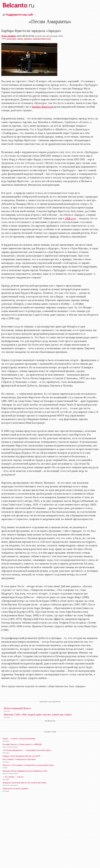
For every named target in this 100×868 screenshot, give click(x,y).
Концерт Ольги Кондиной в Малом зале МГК (21, 756)
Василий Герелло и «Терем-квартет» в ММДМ (22, 744)
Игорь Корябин (8, 36)
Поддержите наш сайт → (21, 15)
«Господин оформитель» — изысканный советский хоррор (27, 750)
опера (20, 39)
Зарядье (28, 39)
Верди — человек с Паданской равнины (19, 738)
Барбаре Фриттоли (42, 107)
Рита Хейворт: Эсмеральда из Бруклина (19, 759)
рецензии (11, 39)
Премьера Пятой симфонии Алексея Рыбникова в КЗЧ (25, 771)
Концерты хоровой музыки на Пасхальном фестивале (25, 783)
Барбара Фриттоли (42, 39)
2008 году (71, 218)
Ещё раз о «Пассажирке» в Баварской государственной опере (28, 765)
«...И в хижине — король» (13, 777)
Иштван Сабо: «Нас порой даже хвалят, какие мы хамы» (38, 715)
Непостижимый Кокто (17, 708)
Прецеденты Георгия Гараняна (15, 788)
